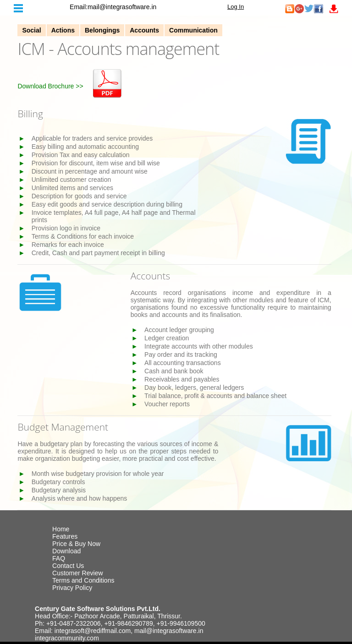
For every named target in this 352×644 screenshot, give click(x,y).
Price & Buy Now (76, 544)
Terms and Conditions (83, 580)
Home (61, 529)
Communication (193, 30)
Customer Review (77, 573)
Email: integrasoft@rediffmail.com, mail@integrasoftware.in (119, 631)
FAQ (59, 558)
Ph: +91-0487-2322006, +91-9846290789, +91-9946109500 (120, 623)
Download (66, 551)
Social (31, 30)
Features (65, 536)
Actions (63, 30)
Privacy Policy (72, 588)
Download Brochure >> (50, 86)
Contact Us (68, 566)
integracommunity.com (67, 638)
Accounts (144, 30)
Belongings (102, 30)
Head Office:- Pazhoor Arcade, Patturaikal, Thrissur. (108, 616)
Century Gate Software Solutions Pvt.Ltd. (98, 609)
